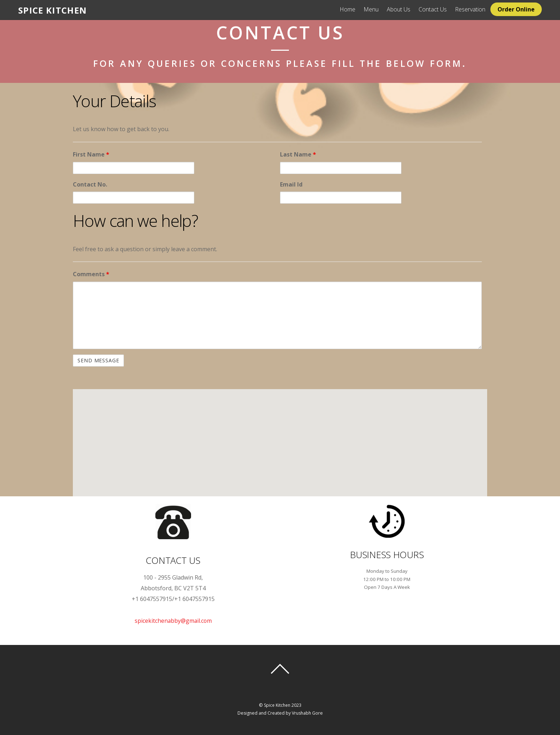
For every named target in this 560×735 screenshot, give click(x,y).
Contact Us (441, 9)
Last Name (298, 154)
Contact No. (90, 184)
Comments (91, 274)
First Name (91, 154)
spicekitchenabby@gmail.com (173, 621)
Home (356, 9)
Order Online (524, 9)
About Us (407, 9)
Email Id (291, 184)
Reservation (478, 9)
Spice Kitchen (277, 705)
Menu (379, 9)
